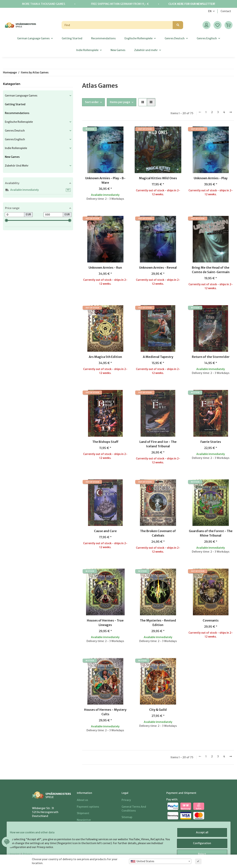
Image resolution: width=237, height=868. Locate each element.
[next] (231, 112)
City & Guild (158, 710)
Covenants (211, 620)
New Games (12, 157)
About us (82, 800)
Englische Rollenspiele (19, 122)
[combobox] (160, 861)
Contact (226, 11)
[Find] (117, 25)
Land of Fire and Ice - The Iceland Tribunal (158, 444)
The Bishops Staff (105, 442)
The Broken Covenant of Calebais (158, 533)
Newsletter (84, 820)
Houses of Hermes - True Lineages (105, 623)
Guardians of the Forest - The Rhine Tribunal (211, 533)
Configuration (199, 845)
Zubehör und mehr (17, 166)
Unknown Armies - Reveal (158, 268)
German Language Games (21, 96)
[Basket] (229, 25)
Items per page (120, 102)
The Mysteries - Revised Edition (158, 623)
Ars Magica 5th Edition (105, 357)
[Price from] (15, 215)
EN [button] (210, 11)
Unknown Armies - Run (105, 268)
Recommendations (17, 113)
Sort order (92, 102)
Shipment (83, 813)
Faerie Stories (211, 442)
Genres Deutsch (15, 131)
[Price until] (53, 215)
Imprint (126, 824)
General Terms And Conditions (134, 809)
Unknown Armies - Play (211, 178)
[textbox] (160, 861)
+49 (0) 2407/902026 (56, 824)
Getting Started (15, 104)
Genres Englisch (15, 139)
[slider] (6, 220)
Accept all (199, 835)
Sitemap (127, 817)
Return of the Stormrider (211, 357)
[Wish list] (218, 25)
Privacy (126, 800)
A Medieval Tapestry (158, 357)
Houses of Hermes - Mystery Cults (105, 712)
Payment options (88, 807)
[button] (207, 25)
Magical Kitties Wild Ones (158, 178)
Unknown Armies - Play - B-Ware (105, 180)
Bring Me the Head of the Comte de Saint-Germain (211, 270)
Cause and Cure (105, 531)
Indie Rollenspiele (16, 148)
